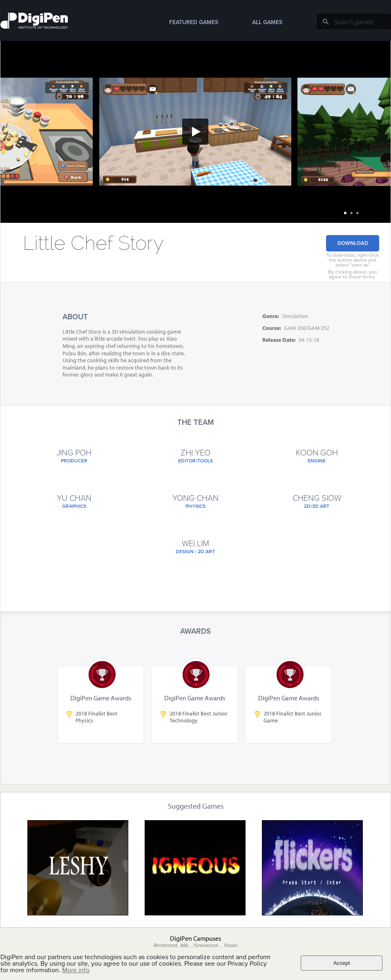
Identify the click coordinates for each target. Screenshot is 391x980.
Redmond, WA (171, 946)
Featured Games (194, 22)
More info (76, 970)
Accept (342, 963)
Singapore (206, 946)
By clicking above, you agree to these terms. (353, 274)
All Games (267, 22)
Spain (231, 946)
